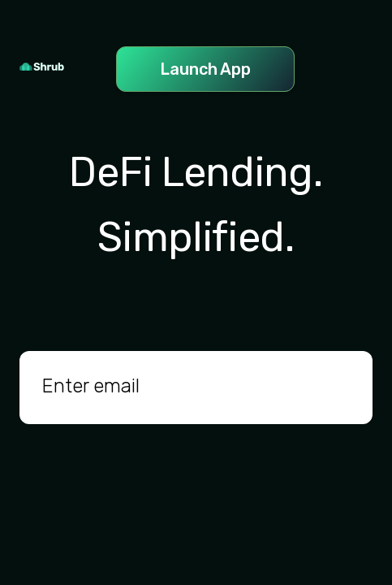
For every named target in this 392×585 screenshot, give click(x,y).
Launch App (205, 69)
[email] (196, 388)
